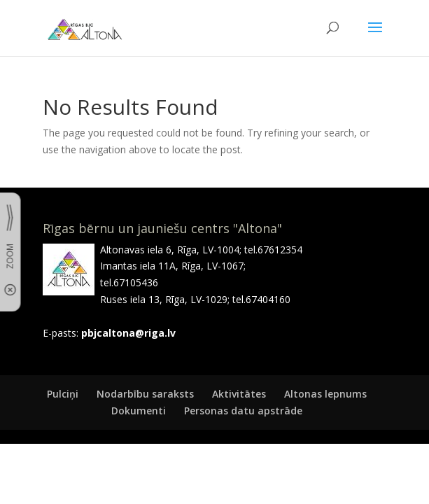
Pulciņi (63, 394)
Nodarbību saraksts (145, 394)
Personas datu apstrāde (243, 411)
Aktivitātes (239, 394)
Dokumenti (139, 411)
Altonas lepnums (325, 394)
